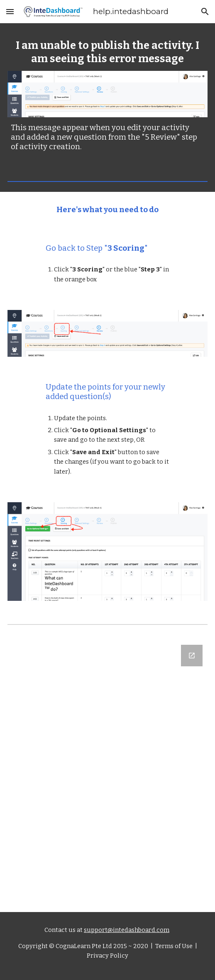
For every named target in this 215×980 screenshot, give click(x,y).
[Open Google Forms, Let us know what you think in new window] (192, 656)
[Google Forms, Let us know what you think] (108, 773)
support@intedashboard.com (127, 930)
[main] (108, 52)
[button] (10, 11)
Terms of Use (173, 946)
